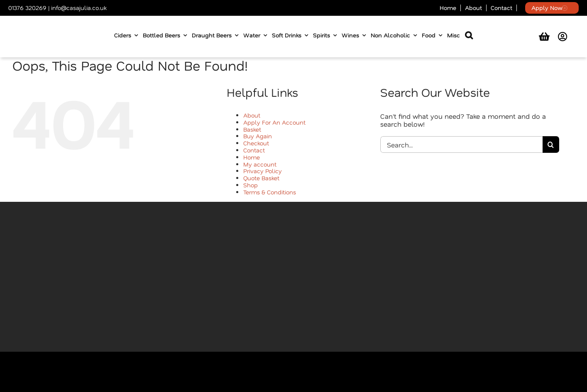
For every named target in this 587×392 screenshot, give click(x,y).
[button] (469, 37)
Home (252, 157)
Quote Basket (261, 178)
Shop (251, 185)
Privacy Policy (263, 171)
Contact (254, 150)
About (252, 115)
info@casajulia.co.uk (79, 8)
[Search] (551, 145)
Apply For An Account (274, 122)
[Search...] (461, 145)
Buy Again (258, 136)
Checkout (256, 143)
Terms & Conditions (270, 192)
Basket (252, 129)
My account (260, 164)
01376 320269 (27, 8)
